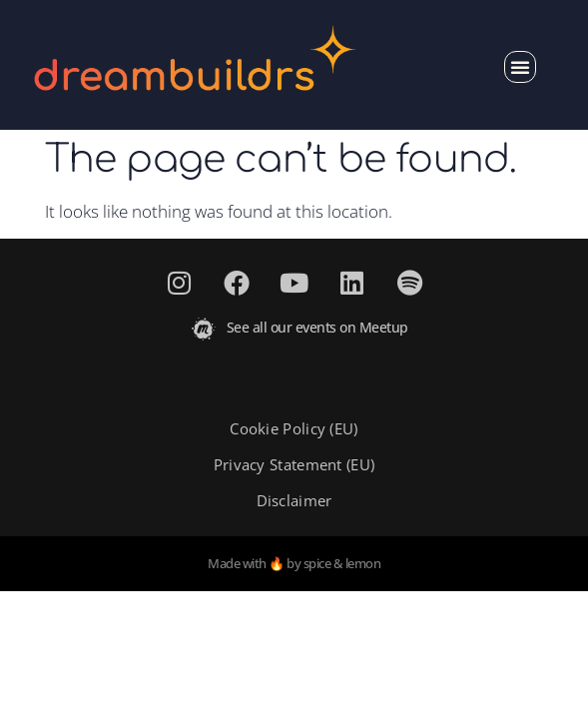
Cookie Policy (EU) (294, 428)
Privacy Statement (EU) (294, 464)
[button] (520, 67)
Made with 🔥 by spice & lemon (294, 563)
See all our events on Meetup (317, 327)
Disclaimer (294, 500)
